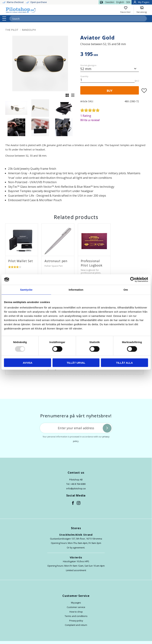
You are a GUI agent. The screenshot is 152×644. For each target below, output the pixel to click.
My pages (76, 603)
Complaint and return (76, 625)
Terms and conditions (76, 616)
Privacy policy (76, 621)
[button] (5, 19)
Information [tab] (76, 289)
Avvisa (28, 363)
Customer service (76, 607)
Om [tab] (126, 289)
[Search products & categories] (74, 19)
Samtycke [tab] (26, 289)
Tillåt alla (124, 363)
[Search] (144, 19)
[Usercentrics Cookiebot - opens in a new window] (133, 279)
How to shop (76, 612)
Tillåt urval (76, 363)
